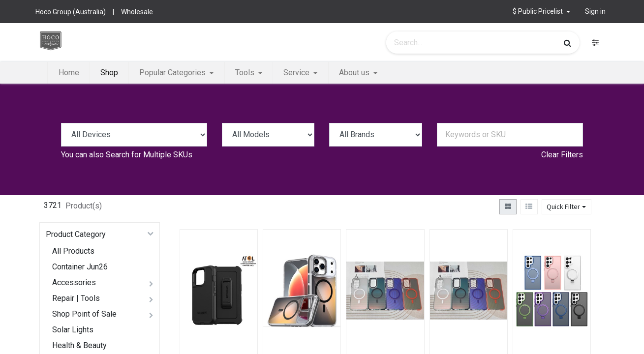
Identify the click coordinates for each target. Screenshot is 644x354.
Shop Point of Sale (84, 314)
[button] (541, 12)
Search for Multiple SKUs (149, 155)
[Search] (567, 43)
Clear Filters (562, 155)
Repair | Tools (76, 298)
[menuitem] (68, 73)
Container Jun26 (80, 267)
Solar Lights (73, 330)
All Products (73, 251)
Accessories (74, 282)
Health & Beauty (79, 345)
